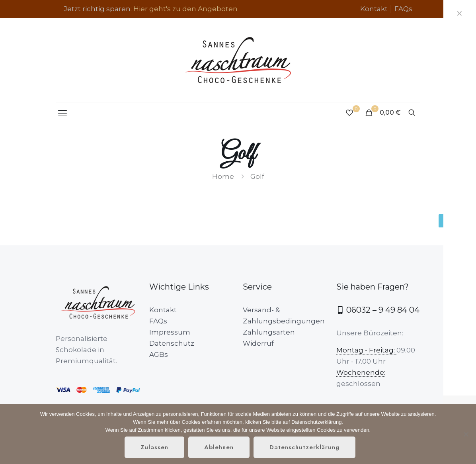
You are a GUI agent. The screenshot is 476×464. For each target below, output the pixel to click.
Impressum (170, 332)
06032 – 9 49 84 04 (378, 310)
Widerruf (258, 343)
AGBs (159, 354)
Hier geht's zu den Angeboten (185, 9)
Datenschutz (172, 343)
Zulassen (154, 447)
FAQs (403, 9)
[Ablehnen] (466, 434)
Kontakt (374, 9)
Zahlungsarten (269, 332)
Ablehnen (219, 447)
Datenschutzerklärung (304, 447)
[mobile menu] (62, 114)
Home (223, 176)
